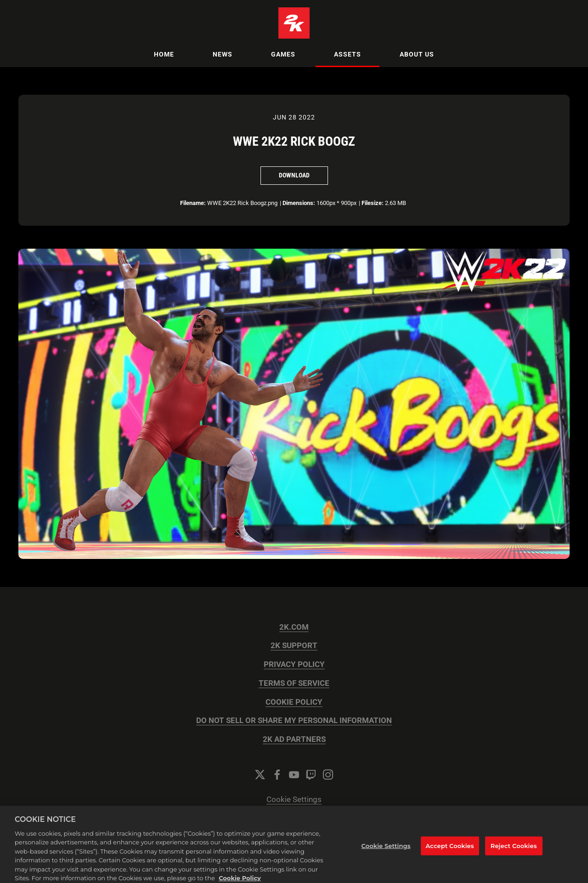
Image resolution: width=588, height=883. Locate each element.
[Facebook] (277, 775)
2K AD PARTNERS (294, 739)
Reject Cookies (514, 850)
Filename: (193, 203)
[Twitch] (311, 775)
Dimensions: (299, 203)
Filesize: (373, 203)
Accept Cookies (450, 850)
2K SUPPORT (294, 646)
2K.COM (294, 627)
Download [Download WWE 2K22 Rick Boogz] (294, 175)
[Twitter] (260, 775)
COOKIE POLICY (294, 702)
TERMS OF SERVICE (294, 683)
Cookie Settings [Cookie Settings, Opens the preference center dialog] (386, 850)
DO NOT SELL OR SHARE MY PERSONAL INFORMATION (294, 721)
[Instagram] (328, 775)
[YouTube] (294, 775)
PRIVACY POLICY (294, 664)
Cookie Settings (294, 800)
